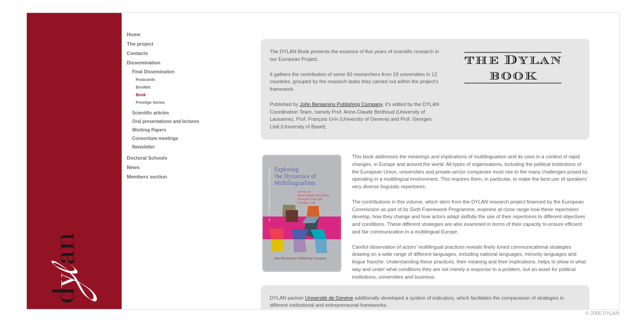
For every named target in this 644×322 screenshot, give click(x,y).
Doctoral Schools (147, 158)
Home (134, 34)
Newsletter (144, 147)
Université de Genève (329, 298)
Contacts (138, 53)
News (133, 167)
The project (140, 44)
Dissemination (144, 63)
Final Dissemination (153, 72)
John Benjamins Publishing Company (341, 104)
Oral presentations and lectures (166, 121)
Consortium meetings (155, 138)
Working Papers (149, 130)
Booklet (143, 87)
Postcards (146, 80)
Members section (147, 177)
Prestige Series (150, 102)
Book (141, 95)
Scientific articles (151, 113)
